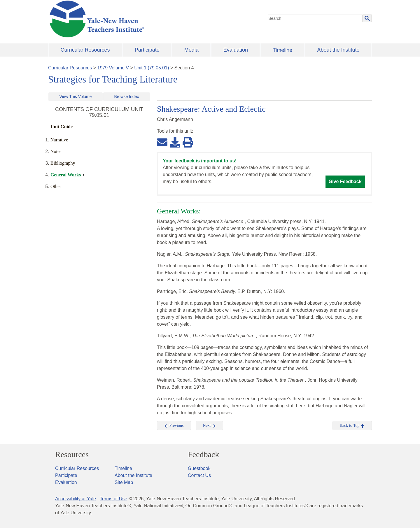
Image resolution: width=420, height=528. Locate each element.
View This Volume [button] (76, 97)
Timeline (282, 50)
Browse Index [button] (127, 97)
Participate (147, 50)
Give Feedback (345, 181)
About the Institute (338, 50)
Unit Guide (62, 127)
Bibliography (63, 163)
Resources (72, 455)
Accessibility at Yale (76, 499)
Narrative (59, 140)
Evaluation (236, 50)
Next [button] (210, 426)
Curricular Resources (85, 50)
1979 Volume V (113, 68)
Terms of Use (113, 499)
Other (56, 186)
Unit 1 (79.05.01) (152, 68)
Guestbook (199, 468)
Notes (56, 151)
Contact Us (199, 475)
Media (191, 50)
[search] (316, 18)
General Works (66, 175)
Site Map (124, 482)
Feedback (203, 455)
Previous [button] (174, 426)
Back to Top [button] (352, 426)
